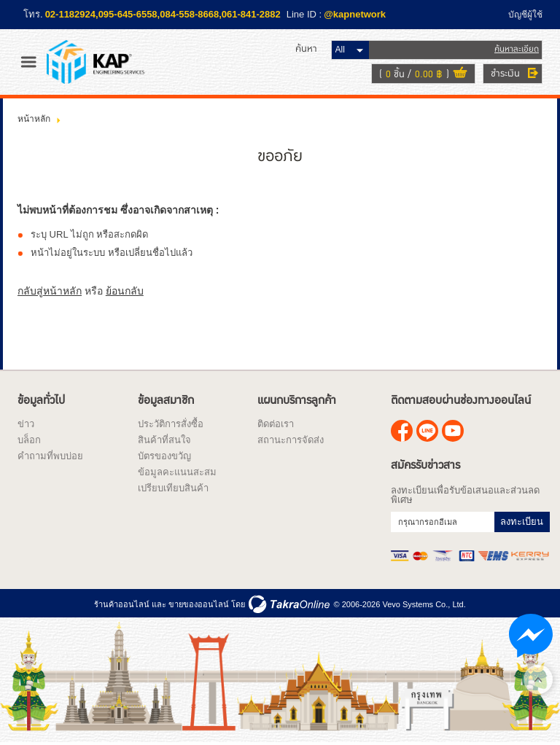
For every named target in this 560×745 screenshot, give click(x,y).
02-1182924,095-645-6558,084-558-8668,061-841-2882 (163, 14)
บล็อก (29, 440)
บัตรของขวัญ (164, 456)
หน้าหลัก (34, 119)
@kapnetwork (355, 14)
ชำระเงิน (505, 74)
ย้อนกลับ (125, 291)
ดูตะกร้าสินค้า (460, 74)
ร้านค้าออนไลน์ (122, 604)
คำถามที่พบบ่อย (50, 456)
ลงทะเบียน (522, 522)
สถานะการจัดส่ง (291, 440)
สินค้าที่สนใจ (164, 440)
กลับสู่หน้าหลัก (50, 291)
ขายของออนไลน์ (199, 604)
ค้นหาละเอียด (517, 49)
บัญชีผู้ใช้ (525, 15)
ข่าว (26, 424)
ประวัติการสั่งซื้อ (171, 424)
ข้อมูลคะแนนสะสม (177, 472)
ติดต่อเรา (276, 424)
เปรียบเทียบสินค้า (173, 488)
